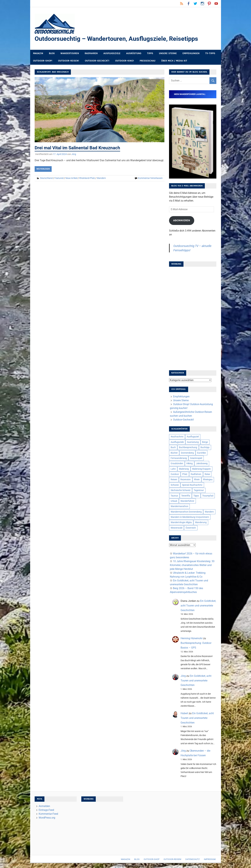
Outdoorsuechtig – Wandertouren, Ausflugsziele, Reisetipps (116, 39)
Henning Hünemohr (192, 638)
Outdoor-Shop (152, 859)
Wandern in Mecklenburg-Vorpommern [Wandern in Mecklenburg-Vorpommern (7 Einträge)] (190, 517)
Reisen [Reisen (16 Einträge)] (174, 480)
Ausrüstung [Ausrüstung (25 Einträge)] (193, 442)
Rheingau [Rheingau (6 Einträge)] (208, 480)
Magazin (38, 53)
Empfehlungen (191, 53)
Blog (52, 53)
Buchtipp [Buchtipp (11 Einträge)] (205, 447)
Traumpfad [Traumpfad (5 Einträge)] (208, 496)
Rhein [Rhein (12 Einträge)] (197, 480)
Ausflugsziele (112, 53)
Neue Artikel (71, 178)
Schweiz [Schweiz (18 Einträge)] (175, 485)
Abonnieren (182, 220)
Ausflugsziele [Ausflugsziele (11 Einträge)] (177, 442)
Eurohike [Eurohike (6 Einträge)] (201, 453)
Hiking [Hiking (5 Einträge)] (189, 464)
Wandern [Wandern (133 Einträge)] (209, 512)
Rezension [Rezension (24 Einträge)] (186, 480)
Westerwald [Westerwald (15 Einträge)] (177, 528)
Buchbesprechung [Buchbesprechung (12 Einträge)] (188, 447)
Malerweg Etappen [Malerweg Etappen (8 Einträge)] (201, 469)
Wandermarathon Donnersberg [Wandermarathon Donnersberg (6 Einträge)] (186, 512)
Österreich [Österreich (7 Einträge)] (191, 528)
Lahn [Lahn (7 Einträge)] (173, 469)
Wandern (101, 178)
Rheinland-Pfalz (87, 178)
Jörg (74, 154)
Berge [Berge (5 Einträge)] (205, 442)
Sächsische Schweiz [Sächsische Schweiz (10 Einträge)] (181, 490)
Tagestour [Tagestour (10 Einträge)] (199, 490)
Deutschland (46, 178)
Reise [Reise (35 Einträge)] (207, 474)
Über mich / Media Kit (174, 61)
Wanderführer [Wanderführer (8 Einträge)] (187, 501)
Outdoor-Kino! (125, 61)
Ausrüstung (134, 53)
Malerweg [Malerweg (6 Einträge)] (184, 469)
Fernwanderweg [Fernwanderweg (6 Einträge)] (179, 458)
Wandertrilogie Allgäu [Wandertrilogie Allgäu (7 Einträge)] (181, 522)
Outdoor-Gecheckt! (97, 61)
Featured (59, 178)
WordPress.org (47, 818)
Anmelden (44, 806)
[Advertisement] (193, 317)
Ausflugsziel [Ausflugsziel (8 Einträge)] (193, 437)
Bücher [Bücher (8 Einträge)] (174, 453)
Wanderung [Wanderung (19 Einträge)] (201, 522)
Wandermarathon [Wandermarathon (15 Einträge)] (179, 506)
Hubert (184, 713)
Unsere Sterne (168, 53)
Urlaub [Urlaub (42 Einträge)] (174, 501)
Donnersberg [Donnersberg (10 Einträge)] (187, 453)
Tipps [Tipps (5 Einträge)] (196, 496)
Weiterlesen (43, 169)
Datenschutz (193, 859)
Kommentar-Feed (48, 814)
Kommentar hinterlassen (150, 178)
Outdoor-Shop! (43, 61)
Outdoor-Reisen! (69, 61)
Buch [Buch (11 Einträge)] (173, 447)
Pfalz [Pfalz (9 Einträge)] (185, 474)
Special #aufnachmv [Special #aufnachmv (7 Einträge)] (192, 485)
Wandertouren (70, 53)
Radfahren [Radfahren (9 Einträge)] (196, 474)
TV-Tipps (210, 53)
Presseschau (148, 61)
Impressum (210, 859)
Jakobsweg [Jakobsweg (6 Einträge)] (202, 464)
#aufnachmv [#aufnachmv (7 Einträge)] (177, 437)
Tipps (150, 53)
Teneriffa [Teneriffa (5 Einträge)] (186, 496)
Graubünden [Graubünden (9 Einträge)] (177, 464)
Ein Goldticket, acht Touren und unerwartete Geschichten (198, 606)
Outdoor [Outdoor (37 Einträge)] (175, 474)
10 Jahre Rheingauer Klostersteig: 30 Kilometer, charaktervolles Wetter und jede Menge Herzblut (192, 565)
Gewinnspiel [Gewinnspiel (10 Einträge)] (196, 458)
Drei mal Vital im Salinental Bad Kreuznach (77, 148)
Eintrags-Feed (46, 810)
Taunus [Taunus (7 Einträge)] (174, 496)
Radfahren (91, 53)
